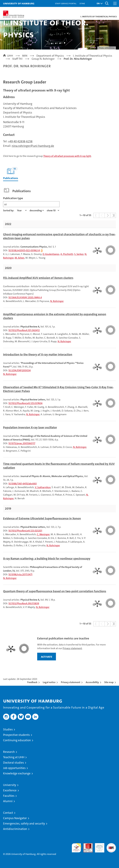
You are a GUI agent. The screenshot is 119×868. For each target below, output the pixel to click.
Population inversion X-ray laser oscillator (30, 428)
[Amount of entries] (53, 210)
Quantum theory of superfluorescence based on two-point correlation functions (55, 591)
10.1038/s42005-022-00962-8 (24, 250)
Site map (109, 682)
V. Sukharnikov (43, 487)
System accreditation (111, 846)
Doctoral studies (13, 763)
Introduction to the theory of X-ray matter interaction (38, 355)
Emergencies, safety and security (24, 824)
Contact (8, 813)
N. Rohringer (57, 301)
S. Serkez (79, 254)
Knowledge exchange (17, 773)
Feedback (32, 682)
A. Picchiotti (67, 254)
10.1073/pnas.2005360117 (22, 443)
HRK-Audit (98, 846)
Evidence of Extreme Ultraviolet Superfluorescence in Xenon (42, 519)
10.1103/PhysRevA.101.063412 (24, 330)
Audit (86, 845)
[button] (99, 3)
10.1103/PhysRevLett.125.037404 (25, 403)
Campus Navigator (15, 818)
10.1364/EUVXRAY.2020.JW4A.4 (25, 297)
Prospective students (16, 735)
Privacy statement (72, 648)
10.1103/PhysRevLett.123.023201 (25, 531)
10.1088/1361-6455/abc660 (23, 484)
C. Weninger (43, 534)
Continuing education (17, 740)
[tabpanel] (59, 408)
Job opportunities (14, 768)
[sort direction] (37, 210)
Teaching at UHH (14, 757)
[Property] (22, 210)
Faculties (9, 796)
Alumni (8, 801)
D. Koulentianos (51, 254)
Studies (8, 729)
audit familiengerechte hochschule (76, 848)
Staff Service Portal (66, 3)
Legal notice (49, 682)
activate (47, 657)
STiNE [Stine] (82, 3)
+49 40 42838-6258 (20, 141)
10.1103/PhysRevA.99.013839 (24, 603)
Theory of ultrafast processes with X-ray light (67, 156)
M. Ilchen (20, 258)
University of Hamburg (19, 3)
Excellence (10, 790)
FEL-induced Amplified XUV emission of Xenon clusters (38, 278)
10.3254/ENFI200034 (20, 370)
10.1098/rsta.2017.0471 (20, 574)
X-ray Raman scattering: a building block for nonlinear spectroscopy (47, 559)
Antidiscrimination (15, 829)
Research (9, 752)
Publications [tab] (11, 173)
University (10, 785)
